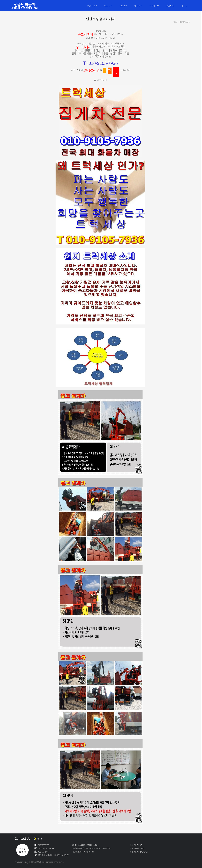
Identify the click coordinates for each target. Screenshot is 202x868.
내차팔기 (138, 6)
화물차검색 (92, 6)
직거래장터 (154, 6)
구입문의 (123, 6)
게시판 (184, 6)
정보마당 (170, 6)
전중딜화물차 (29, 6)
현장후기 (108, 6)
